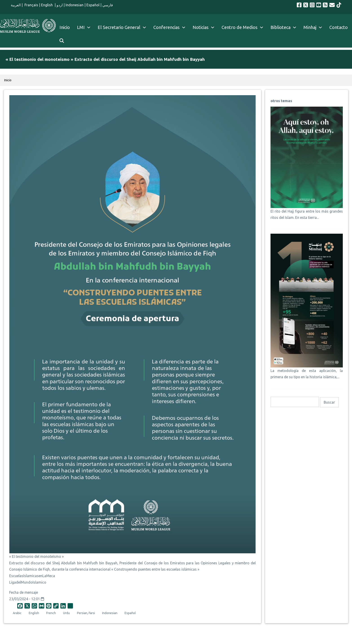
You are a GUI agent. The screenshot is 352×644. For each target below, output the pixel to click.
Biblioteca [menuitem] (280, 27)
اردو (60, 5)
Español (93, 5)
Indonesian (75, 5)
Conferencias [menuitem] (166, 27)
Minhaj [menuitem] (310, 27)
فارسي (108, 5)
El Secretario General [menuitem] (124, 27)
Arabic (17, 613)
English (47, 5)
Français (31, 5)
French (51, 613)
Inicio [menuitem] (65, 27)
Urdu (66, 613)
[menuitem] (62, 41)
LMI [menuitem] (86, 27)
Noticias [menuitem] (201, 27)
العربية (16, 5)
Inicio (8, 80)
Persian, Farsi (86, 613)
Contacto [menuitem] (339, 27)
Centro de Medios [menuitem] (240, 27)
